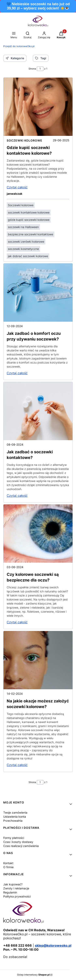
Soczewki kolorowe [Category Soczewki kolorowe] (25, 140)
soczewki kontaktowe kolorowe (29, 212)
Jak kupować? (13, 884)
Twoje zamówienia (15, 812)
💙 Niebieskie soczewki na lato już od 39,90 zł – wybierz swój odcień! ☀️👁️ (38, 6)
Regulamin (10, 892)
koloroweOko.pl (19, 46)
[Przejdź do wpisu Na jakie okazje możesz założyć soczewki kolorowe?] (38, 660)
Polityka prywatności (17, 896)
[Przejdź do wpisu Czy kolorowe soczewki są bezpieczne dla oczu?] (38, 534)
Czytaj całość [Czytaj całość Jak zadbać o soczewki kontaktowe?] (17, 496)
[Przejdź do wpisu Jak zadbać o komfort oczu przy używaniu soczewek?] (38, 293)
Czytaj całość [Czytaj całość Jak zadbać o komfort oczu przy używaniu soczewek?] (17, 373)
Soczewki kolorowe (21, 205)
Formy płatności (14, 838)
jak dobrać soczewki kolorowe (28, 256)
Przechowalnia (13, 821)
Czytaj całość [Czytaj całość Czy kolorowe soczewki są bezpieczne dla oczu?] (17, 622)
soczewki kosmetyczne (23, 249)
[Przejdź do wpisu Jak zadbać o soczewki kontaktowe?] (38, 411)
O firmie (8, 867)
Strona (32, 69)
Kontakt (8, 863)
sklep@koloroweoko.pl (53, 945)
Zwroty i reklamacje (16, 888)
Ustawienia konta (15, 817)
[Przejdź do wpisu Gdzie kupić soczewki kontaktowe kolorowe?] (38, 107)
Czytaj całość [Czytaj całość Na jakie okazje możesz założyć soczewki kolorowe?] (17, 765)
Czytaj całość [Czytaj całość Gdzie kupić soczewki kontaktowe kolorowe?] (17, 187)
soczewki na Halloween (23, 227)
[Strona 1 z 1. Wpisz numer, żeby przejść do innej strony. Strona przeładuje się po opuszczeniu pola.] (40, 69)
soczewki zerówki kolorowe (26, 242)
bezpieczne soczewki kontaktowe (31, 234)
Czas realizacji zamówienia (21, 846)
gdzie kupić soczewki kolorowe (29, 220)
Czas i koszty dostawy (18, 842)
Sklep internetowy (33, 975)
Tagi (41, 58)
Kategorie (15, 58)
